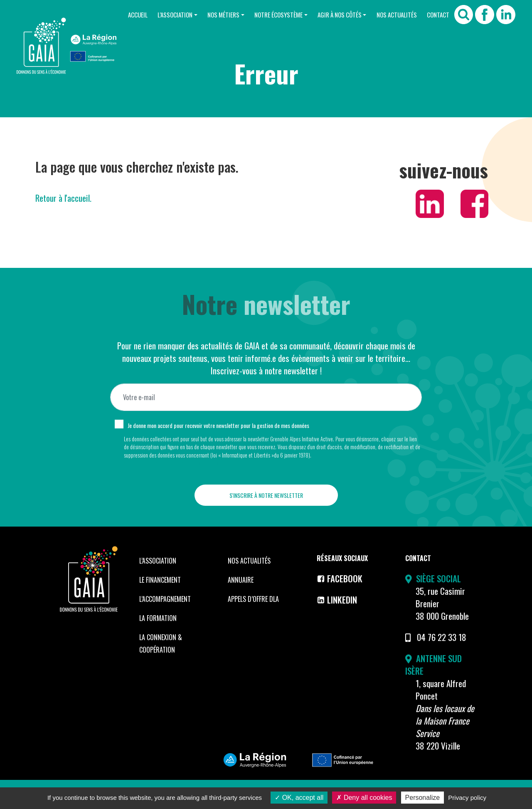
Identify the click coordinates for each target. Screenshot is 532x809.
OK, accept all (299, 798)
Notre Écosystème (278, 15)
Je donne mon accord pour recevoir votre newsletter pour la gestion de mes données (218, 425)
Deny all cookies (364, 798)
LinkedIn (337, 600)
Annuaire (241, 580)
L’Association (175, 15)
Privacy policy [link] (467, 798)
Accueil (138, 15)
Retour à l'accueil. (63, 198)
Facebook (340, 578)
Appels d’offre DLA (253, 599)
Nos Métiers (223, 15)
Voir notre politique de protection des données (171, 463)
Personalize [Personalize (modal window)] (423, 798)
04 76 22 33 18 (442, 637)
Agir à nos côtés (340, 15)
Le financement (160, 580)
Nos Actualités (397, 15)
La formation (158, 618)
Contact (438, 15)
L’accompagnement (165, 599)
